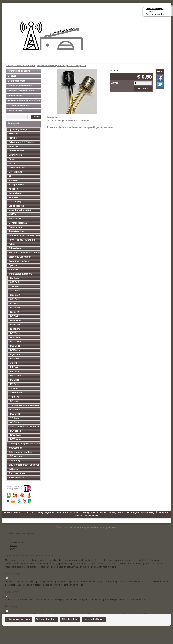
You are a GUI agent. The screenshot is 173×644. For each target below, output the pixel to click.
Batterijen (14, 469)
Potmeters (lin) (16, 231)
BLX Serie (15, 410)
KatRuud (13, 134)
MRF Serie (15, 376)
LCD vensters (15, 456)
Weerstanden (15, 448)
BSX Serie (15, 350)
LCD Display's (16, 202)
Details (13, 545)
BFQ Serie (15, 325)
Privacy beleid (15, 96)
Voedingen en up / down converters (24, 444)
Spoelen (13, 265)
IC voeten (13, 180)
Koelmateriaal (16, 193)
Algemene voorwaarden (20, 86)
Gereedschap (15, 172)
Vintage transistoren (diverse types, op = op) (58, 65)
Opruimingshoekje (18, 129)
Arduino (13, 138)
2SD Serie (15, 295)
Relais (12, 244)
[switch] (7, 578)
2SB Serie (15, 287)
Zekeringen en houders (20, 452)
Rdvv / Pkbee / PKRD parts (22, 240)
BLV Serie (15, 414)
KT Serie (15, 367)
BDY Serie (15, 439)
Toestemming (16, 542)
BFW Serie (16, 435)
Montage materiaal (18, 223)
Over (12, 549)
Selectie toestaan (46, 619)
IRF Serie (15, 359)
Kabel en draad (16, 478)
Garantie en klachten (18, 106)
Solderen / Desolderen (20, 257)
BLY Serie (15, 346)
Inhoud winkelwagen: (155, 9)
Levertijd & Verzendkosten (21, 91)
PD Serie (15, 380)
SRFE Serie (16, 393)
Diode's (12, 159)
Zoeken (36, 117)
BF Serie (15, 316)
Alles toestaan (70, 619)
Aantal (115, 83)
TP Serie (15, 418)
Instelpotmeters (17, 185)
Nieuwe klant (160, 14)
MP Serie (15, 371)
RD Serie (15, 384)
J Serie (14, 363)
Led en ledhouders (18, 206)
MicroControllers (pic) (20, 210)
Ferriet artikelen (17, 168)
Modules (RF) (15, 219)
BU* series (16, 431)
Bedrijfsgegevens (17, 81)
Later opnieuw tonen (18, 619)
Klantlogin (149, 14)
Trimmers (13, 270)
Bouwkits (13, 146)
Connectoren (15, 155)
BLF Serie (15, 337)
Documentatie (15, 111)
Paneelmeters (16, 227)
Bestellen (143, 89)
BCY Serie (15, 308)
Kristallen (14, 197)
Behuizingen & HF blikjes (21, 142)
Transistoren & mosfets (24, 65)
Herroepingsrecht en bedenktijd (24, 101)
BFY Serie (15, 333)
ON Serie (15, 422)
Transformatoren (17, 473)
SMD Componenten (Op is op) (24, 465)
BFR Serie (15, 329)
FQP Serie (15, 354)
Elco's (12, 163)
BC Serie (15, 304)
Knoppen (13, 189)
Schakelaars (15, 248)
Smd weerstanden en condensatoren (24, 253)
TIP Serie (15, 397)
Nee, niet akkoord (94, 619)
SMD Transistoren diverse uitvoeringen (25, 427)
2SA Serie (15, 282)
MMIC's (12, 214)
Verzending (14, 461)
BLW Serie (15, 342)
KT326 (83, 65)
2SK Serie (15, 299)
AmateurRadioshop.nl (19, 71)
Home (9, 65)
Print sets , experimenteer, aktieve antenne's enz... (24, 236)
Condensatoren (16, 151)
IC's (11, 176)
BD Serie (15, 312)
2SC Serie (15, 291)
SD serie (15, 401)
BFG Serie (15, 320)
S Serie (14, 388)
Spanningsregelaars (19, 261)
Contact (12, 76)
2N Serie (15, 278)
